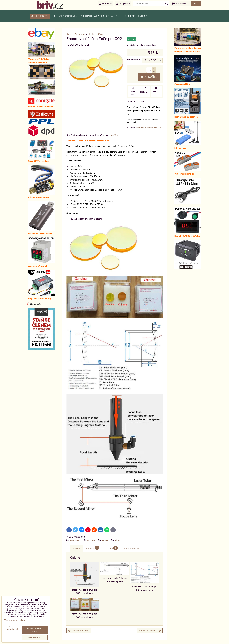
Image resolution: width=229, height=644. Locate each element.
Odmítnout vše (35, 638)
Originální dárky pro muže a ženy (100, 16)
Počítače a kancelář (65, 16)
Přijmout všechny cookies (35, 630)
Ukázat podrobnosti (12, 628)
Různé (118, 540)
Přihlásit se (106, 4)
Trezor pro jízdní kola (135, 16)
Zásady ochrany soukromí (15, 620)
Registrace (123, 4)
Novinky (91, 540)
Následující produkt (150, 631)
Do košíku (149, 77)
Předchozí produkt (79, 631)
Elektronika (40, 16)
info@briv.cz (116, 135)
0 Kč (196, 4)
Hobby (105, 540)
